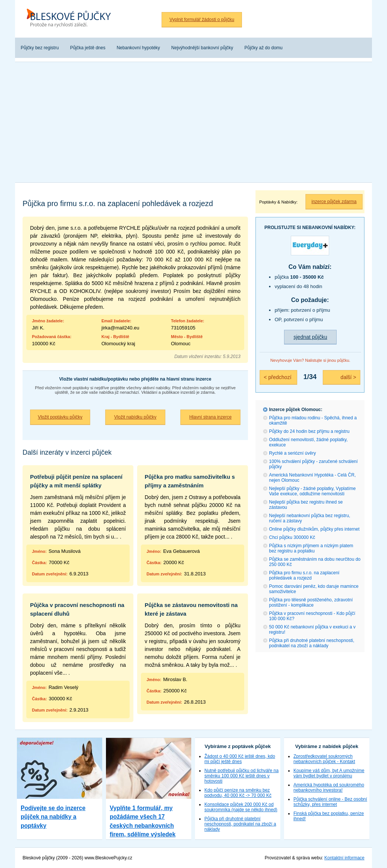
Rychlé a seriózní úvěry (293, 453)
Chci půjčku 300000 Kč (292, 537)
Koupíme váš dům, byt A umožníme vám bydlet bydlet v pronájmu (329, 773)
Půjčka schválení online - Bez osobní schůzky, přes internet (330, 802)
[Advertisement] (193, 122)
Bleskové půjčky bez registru (71, 19)
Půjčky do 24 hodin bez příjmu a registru (309, 431)
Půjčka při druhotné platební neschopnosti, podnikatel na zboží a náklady (312, 643)
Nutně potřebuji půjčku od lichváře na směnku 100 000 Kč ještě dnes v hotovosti (241, 776)
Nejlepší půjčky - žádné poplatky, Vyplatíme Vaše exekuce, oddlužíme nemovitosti (312, 491)
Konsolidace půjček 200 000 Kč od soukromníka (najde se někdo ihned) (241, 807)
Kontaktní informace (344, 858)
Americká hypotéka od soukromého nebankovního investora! (329, 788)
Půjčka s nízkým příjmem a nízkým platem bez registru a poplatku (311, 548)
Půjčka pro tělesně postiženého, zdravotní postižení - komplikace (311, 602)
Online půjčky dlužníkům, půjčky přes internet (314, 529)
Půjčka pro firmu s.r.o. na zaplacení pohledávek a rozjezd (304, 575)
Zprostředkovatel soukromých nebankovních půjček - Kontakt (324, 759)
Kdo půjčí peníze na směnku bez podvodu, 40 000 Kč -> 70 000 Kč (238, 793)
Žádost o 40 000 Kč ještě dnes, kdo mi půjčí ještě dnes (240, 759)
